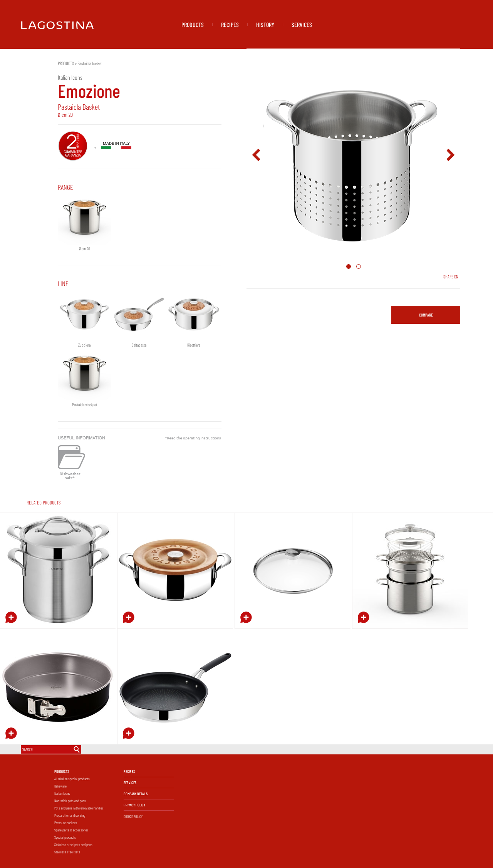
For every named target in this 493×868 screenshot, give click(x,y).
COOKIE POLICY (133, 816)
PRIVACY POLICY (134, 805)
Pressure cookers (66, 823)
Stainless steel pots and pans (73, 845)
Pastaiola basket (90, 63)
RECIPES (230, 24)
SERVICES (302, 24)
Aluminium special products (72, 779)
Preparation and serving (70, 815)
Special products (65, 837)
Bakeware (60, 786)
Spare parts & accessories (71, 830)
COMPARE (426, 315)
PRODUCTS (193, 24)
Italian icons (62, 793)
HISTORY (265, 24)
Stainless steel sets (67, 852)
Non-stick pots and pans (70, 801)
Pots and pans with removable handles (79, 808)
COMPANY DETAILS (136, 794)
